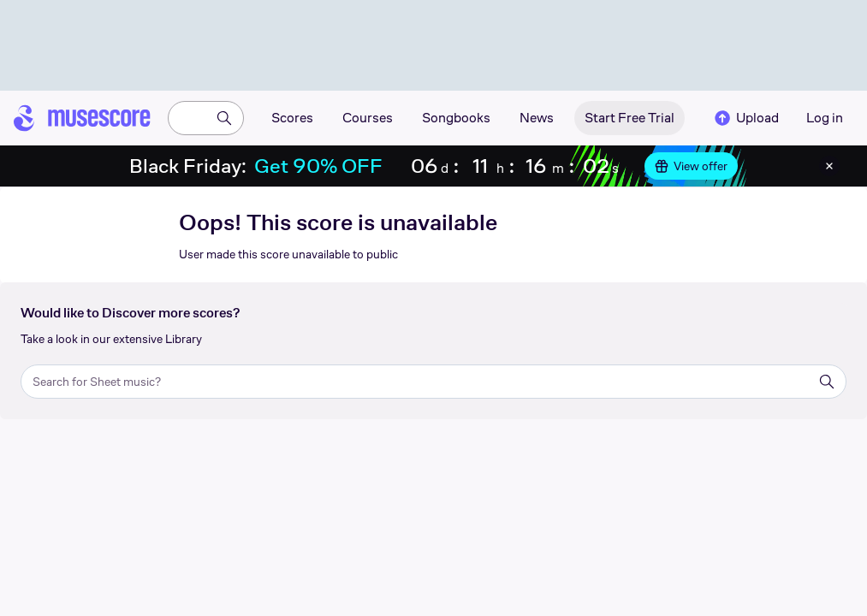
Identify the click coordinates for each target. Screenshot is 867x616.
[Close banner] (829, 166)
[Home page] (82, 118)
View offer (691, 166)
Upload (745, 118)
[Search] (224, 118)
